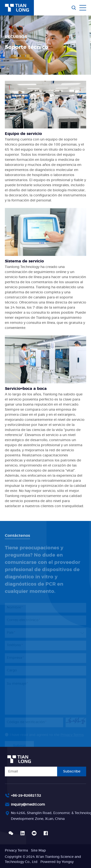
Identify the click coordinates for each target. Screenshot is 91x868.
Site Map (38, 851)
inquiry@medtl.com (28, 805)
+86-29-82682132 (26, 796)
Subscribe (72, 772)
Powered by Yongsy (57, 862)
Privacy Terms (16, 851)
